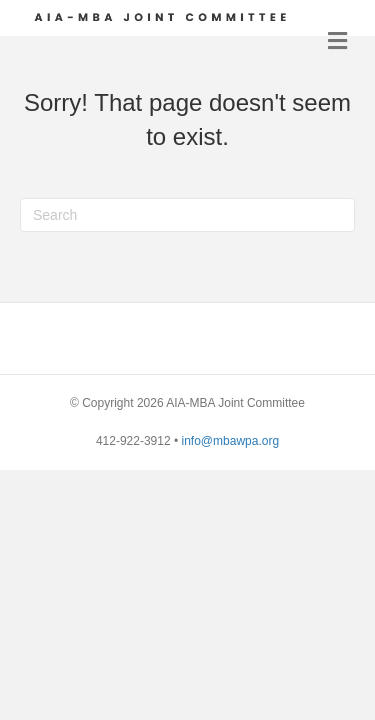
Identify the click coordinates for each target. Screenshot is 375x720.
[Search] (187, 215)
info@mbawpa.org (231, 441)
